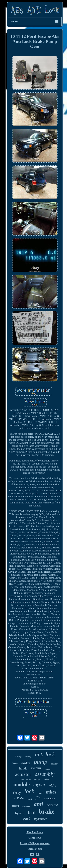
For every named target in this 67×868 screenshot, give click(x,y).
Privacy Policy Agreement (35, 843)
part (26, 818)
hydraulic (26, 806)
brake (47, 812)
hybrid (20, 813)
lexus (15, 763)
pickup (48, 769)
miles (51, 792)
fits (38, 798)
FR (38, 854)
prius (46, 779)
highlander (40, 819)
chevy (17, 793)
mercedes (26, 779)
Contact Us (35, 838)
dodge (26, 763)
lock (29, 791)
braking (18, 756)
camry (28, 756)
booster (54, 764)
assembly (45, 774)
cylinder (19, 798)
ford (32, 813)
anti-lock (45, 754)
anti (38, 804)
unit (40, 793)
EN (32, 854)
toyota (39, 785)
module (21, 784)
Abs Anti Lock (35, 832)
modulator (49, 798)
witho (52, 785)
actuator (23, 774)
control (52, 805)
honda (23, 768)
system (36, 768)
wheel (30, 799)
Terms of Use (35, 849)
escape (37, 779)
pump (41, 762)
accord (15, 806)
